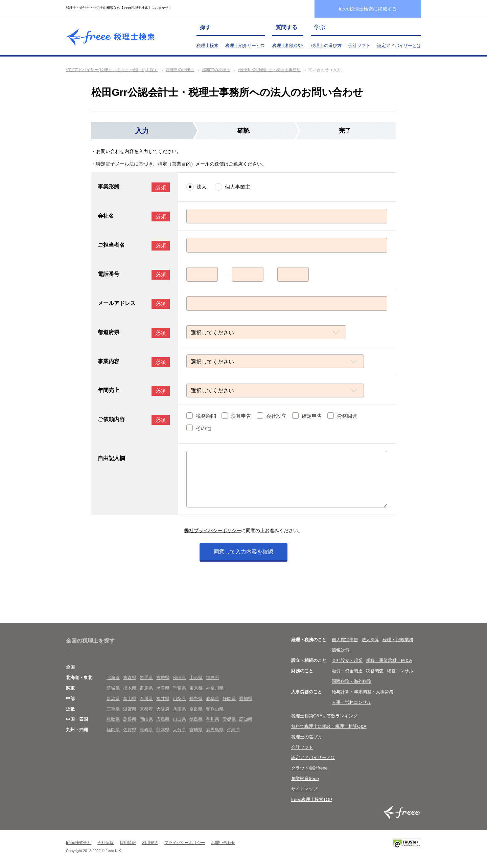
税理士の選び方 (326, 46)
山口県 (179, 720)
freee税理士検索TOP (312, 800)
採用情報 (128, 843)
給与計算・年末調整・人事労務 (363, 692)
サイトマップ (304, 789)
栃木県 (130, 688)
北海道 (113, 678)
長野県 (196, 699)
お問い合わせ (223, 843)
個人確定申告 (345, 640)
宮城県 (163, 678)
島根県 (130, 720)
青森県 (130, 678)
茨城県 (113, 688)
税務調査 (375, 671)
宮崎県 (196, 730)
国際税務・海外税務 (352, 682)
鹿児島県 (215, 730)
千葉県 (179, 688)
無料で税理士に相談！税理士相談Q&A (329, 727)
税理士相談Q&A (288, 46)
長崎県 (146, 730)
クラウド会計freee (309, 769)
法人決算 (370, 640)
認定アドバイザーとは (399, 46)
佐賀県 (130, 730)
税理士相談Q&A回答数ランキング (324, 717)
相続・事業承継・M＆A (389, 661)
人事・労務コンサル (352, 703)
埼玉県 (163, 688)
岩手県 (146, 678)
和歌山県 (215, 709)
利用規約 (150, 843)
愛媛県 (229, 720)
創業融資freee (305, 779)
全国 (70, 668)
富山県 (130, 699)
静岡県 (229, 699)
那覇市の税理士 (216, 70)
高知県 (246, 720)
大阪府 (163, 709)
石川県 (146, 699)
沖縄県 (234, 730)
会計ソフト (359, 46)
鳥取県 (113, 720)
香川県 (213, 720)
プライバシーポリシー (185, 843)
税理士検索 (207, 46)
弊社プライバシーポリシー (213, 531)
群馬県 (146, 688)
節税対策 (341, 650)
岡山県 (146, 720)
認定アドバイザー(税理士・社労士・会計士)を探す (112, 70)
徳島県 (196, 720)
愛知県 (246, 699)
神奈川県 (215, 688)
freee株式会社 (79, 843)
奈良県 (196, 709)
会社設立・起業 (347, 661)
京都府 (146, 709)
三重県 (113, 709)
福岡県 (113, 730)
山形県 (196, 678)
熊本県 (163, 730)
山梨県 (179, 699)
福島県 (213, 678)
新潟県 (113, 699)
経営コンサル (400, 671)
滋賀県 (130, 709)
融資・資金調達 (347, 671)
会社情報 (106, 843)
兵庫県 (179, 709)
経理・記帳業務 (398, 640)
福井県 (163, 699)
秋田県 (179, 678)
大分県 (179, 730)
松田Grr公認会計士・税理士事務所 (269, 70)
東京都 (196, 688)
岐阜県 (213, 699)
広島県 (163, 720)
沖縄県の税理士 (180, 70)
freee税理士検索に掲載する (368, 9)
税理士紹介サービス (245, 46)
